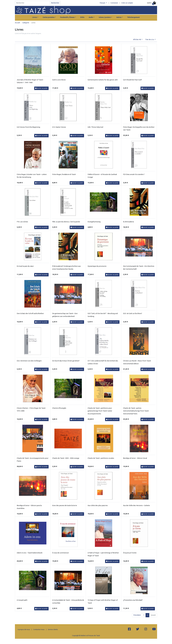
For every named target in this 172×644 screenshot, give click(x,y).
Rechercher (55, 3)
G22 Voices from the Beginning (28, 127)
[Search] (32, 3)
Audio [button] (91, 17)
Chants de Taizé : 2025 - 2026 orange (66, 458)
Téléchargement (133, 17)
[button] (152, 3)
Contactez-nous (39, 629)
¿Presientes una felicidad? (133, 600)
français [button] (103, 3)
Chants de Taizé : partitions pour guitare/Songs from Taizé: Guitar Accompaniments (100, 411)
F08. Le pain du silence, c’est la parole (66, 222)
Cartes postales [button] (49, 17)
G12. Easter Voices (59, 127)
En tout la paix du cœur (25, 266)
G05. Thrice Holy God (95, 127)
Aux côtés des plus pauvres (98, 505)
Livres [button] (35, 17)
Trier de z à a (150, 40)
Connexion (114, 3)
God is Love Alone (59, 80)
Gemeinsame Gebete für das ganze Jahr (103, 80)
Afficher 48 (137, 40)
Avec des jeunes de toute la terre (65, 505)
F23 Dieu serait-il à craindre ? (134, 174)
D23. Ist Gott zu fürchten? (133, 313)
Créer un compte (127, 3)
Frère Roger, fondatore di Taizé (64, 174)
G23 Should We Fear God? (133, 80)
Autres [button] (119, 17)
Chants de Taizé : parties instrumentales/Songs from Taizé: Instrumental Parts (136, 411)
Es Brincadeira (128, 222)
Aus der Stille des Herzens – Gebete (136, 505)
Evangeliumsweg (94, 222)
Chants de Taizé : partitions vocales (101, 458)
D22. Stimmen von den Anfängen (29, 361)
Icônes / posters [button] (105, 17)
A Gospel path (22, 600)
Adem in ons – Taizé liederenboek (30, 553)
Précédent (137, 615)
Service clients (53, 629)
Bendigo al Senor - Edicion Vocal (135, 458)
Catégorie (26, 23)
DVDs (82, 17)
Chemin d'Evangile (59, 408)
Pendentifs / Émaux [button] (67, 17)
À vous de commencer (61, 553)
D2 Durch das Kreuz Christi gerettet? (66, 361)
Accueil (17, 23)
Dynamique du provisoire (97, 266)
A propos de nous (24, 629)
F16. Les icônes (22, 222)
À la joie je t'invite (130, 553)
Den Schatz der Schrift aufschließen (30, 313)
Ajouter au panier (41, 88)
